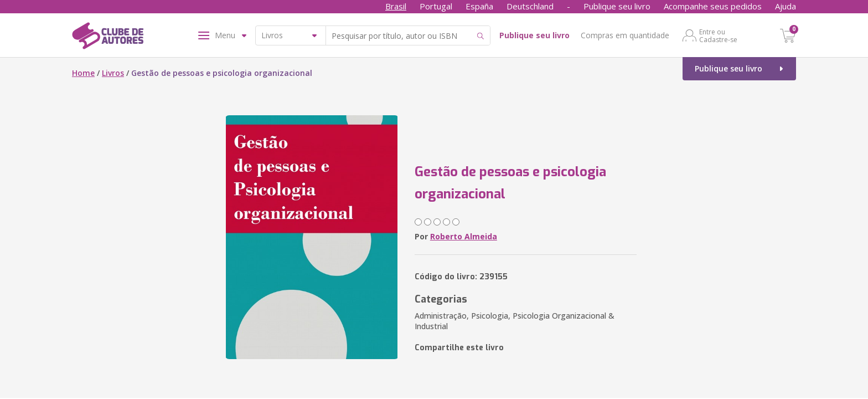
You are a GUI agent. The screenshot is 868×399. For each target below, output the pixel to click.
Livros (113, 73)
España (479, 6)
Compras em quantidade (625, 35)
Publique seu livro (617, 6)
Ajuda (786, 6)
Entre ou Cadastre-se (718, 35)
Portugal (436, 6)
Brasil (396, 6)
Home (83, 73)
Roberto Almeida (464, 236)
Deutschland (530, 6)
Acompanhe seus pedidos (713, 6)
